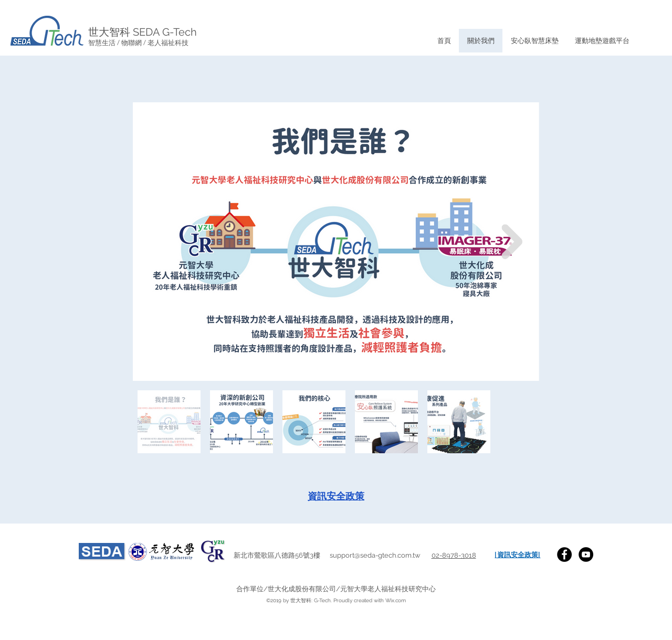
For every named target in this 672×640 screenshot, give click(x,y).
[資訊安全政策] (336, 496)
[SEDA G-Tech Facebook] (564, 554)
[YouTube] (586, 554)
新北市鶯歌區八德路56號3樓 (282, 555)
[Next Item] (512, 242)
